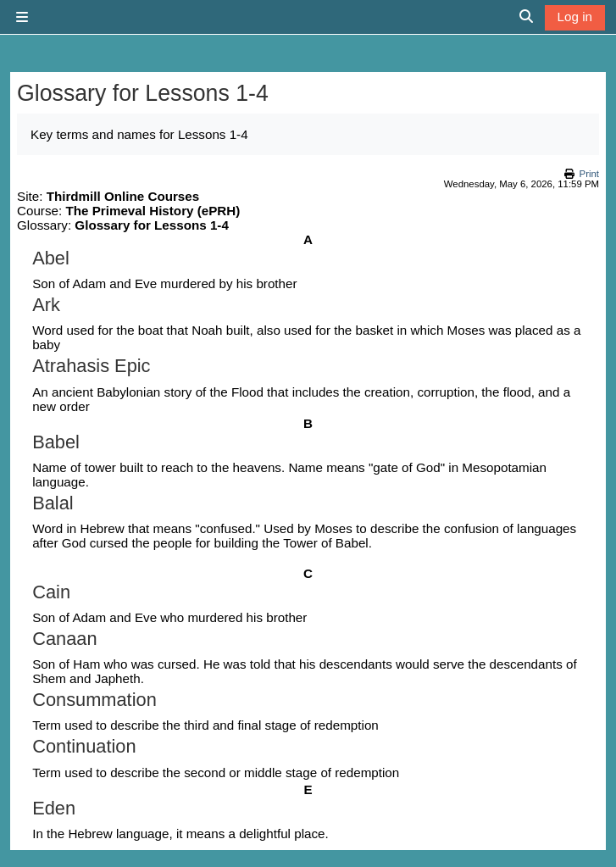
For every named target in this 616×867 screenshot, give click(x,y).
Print (589, 174)
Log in (575, 17)
